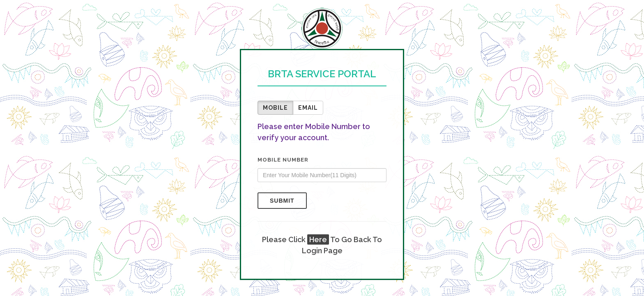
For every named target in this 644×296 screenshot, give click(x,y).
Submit (282, 201)
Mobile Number (283, 160)
